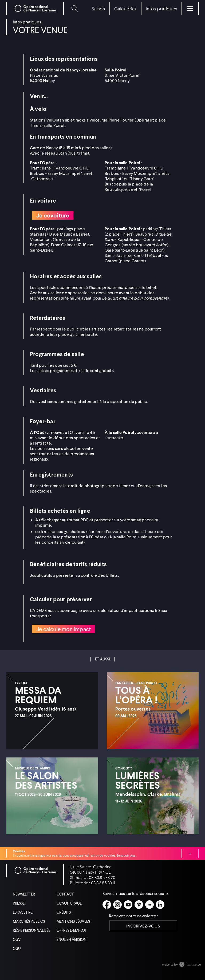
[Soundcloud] (149, 905)
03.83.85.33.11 (103, 883)
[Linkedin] (160, 905)
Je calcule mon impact (64, 629)
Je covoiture (53, 215)
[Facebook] (107, 905)
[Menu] (190, 9)
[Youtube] (128, 905)
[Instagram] (117, 905)
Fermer (190, 853)
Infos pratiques (27, 22)
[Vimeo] (139, 905)
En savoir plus (126, 855)
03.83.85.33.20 (102, 877)
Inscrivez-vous (143, 926)
